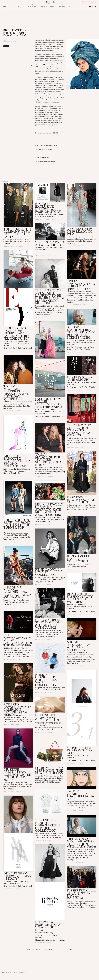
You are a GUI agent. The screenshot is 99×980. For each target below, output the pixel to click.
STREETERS (62, 7)
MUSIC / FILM (43, 7)
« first (29, 949)
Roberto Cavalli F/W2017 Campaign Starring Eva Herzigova (17, 710)
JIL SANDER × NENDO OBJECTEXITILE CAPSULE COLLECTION (48, 825)
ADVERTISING (23, 972)
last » (71, 949)
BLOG (71, 7)
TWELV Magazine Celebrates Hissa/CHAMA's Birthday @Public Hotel (17, 393)
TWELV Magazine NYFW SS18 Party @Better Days (81, 285)
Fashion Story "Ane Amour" (80, 378)
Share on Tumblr (26, 46)
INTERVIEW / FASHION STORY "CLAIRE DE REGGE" (48, 926)
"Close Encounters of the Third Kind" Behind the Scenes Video (81, 332)
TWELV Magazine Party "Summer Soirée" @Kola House (50, 460)
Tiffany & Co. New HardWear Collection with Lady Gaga (82, 843)
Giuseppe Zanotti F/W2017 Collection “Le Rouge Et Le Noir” (18, 775)
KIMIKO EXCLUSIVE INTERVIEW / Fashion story (48, 208)
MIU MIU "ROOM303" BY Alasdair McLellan (78, 646)
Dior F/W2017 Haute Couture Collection (81, 500)
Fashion (6, 40)
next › (66, 949)
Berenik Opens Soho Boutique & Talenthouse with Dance (49, 624)
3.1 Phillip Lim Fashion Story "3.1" (80, 750)
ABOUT (4, 972)
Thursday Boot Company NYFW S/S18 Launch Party (17, 233)
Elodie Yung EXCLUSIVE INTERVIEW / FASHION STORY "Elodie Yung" (16, 333)
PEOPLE (53, 7)
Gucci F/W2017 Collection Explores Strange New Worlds (79, 430)
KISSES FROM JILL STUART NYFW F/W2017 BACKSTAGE (81, 894)
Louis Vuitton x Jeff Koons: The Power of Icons (50, 771)
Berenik (42, 632)
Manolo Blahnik (9, 602)
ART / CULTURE (31, 7)
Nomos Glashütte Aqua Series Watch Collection (46, 680)
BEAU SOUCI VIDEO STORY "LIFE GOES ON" (48, 718)
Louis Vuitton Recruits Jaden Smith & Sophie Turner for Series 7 (17, 525)
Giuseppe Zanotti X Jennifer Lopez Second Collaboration (18, 461)
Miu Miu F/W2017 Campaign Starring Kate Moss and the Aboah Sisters (49, 510)
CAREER (15, 972)
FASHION (21, 7)
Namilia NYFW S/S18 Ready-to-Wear (80, 231)
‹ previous (35, 949)
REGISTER (86, 3)
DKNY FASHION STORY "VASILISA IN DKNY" (17, 876)
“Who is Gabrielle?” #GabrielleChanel (81, 795)
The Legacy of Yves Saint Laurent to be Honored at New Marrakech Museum (50, 297)
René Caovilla (52, 578)
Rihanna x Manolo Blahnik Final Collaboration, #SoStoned (18, 592)
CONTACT (10, 972)
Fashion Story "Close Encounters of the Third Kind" (49, 403)
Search (4, 7)
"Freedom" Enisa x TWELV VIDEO (50, 243)
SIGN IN (94, 3)
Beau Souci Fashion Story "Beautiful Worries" (80, 598)
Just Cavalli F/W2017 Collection (78, 559)
